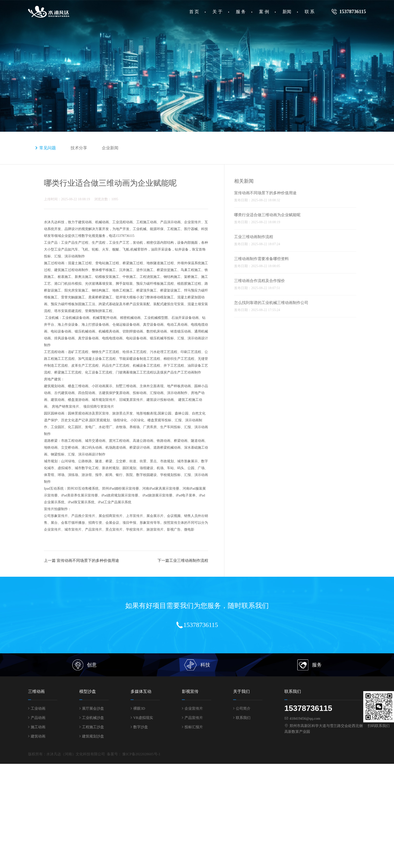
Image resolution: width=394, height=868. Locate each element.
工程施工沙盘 (93, 727)
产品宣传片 (194, 718)
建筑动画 (38, 736)
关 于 (217, 12)
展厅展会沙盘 (93, 708)
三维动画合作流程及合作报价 (259, 281)
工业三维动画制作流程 (189, 560)
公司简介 (243, 708)
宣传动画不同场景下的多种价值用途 (88, 560)
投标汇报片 (194, 727)
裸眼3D (139, 708)
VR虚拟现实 (143, 718)
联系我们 (243, 718)
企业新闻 (110, 148)
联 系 (310, 12)
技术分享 (79, 148)
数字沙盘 (141, 727)
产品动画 (38, 718)
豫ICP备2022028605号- (140, 754)
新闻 (287, 12)
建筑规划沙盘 (93, 736)
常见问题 (48, 148)
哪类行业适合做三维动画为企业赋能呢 (267, 215)
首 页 (194, 12)
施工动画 (38, 727)
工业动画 (38, 708)
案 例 (264, 12)
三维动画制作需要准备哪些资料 (261, 259)
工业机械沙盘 (93, 718)
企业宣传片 (194, 708)
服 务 (241, 12)
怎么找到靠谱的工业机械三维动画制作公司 (271, 303)
